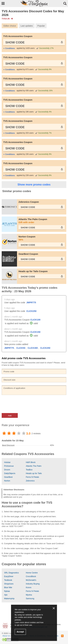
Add (10, 416)
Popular (41, 26)
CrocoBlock (31, 576)
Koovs (29, 587)
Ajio (6, 595)
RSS (62, 636)
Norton (7, 481)
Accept (20, 632)
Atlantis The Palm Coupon (42, 221)
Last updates (27, 26)
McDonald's (31, 580)
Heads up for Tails (34, 473)
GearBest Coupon (28, 254)
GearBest (8, 477)
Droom (7, 470)
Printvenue (9, 466)
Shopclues (9, 584)
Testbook (8, 580)
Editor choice (10, 26)
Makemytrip (9, 598)
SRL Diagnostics (11, 573)
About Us (6, 636)
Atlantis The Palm (34, 466)
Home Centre (32, 573)
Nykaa (7, 591)
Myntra (29, 595)
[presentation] (25, 404)
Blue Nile (8, 587)
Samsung (30, 598)
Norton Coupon (42, 238)
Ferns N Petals (32, 477)
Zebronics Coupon (29, 202)
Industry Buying (33, 584)
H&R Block (31, 462)
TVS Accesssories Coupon (18, 36)
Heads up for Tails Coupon (33, 271)
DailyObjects (10, 473)
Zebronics (30, 481)
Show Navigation (3, 3)
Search (65, 4)
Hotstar (7, 462)
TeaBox (29, 470)
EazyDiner (9, 576)
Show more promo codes (34, 185)
